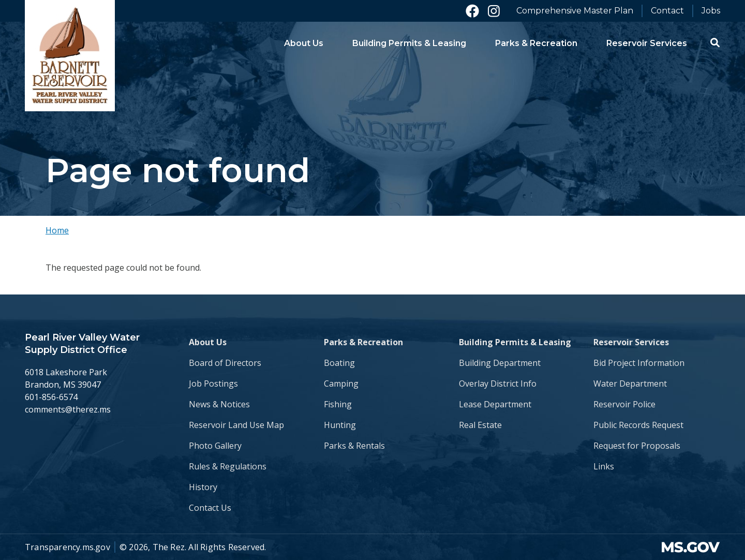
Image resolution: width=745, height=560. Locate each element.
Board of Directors (225, 363)
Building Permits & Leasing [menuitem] (409, 43)
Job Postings (213, 384)
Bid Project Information (639, 363)
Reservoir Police (624, 404)
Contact (667, 11)
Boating (339, 363)
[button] (715, 42)
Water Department (630, 384)
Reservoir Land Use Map (236, 425)
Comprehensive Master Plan (575, 11)
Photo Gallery (215, 446)
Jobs (711, 11)
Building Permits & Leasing (515, 342)
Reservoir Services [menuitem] (647, 43)
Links (604, 466)
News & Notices (219, 404)
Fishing (338, 404)
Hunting (340, 425)
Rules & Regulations (228, 466)
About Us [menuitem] (304, 43)
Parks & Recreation (363, 342)
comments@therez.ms (68, 409)
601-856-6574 (51, 397)
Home (57, 230)
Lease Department (495, 404)
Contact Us (210, 508)
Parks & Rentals (354, 446)
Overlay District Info (498, 384)
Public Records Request (638, 425)
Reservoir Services (631, 342)
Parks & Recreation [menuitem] (536, 43)
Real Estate (480, 425)
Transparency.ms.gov (68, 547)
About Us (208, 342)
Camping (341, 384)
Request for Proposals (637, 446)
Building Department (500, 363)
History (203, 487)
